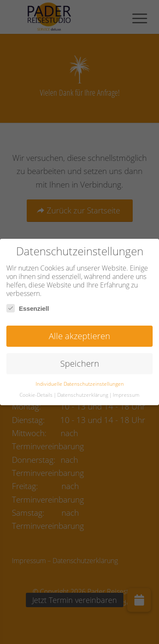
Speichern (80, 363)
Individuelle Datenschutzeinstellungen (80, 384)
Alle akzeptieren (79, 336)
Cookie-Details (36, 395)
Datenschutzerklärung (83, 395)
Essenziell (28, 308)
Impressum (126, 395)
